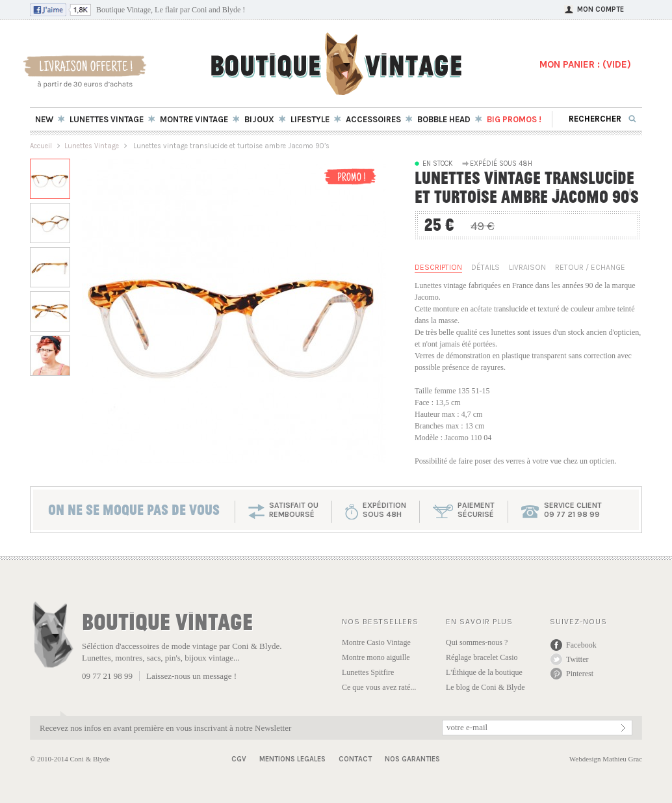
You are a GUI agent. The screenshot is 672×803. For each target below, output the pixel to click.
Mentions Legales (292, 759)
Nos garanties (412, 759)
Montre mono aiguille (376, 657)
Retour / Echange (590, 267)
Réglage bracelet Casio (482, 657)
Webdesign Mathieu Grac (606, 759)
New (44, 119)
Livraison (527, 267)
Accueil (41, 146)
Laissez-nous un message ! (191, 676)
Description (438, 267)
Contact (355, 759)
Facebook (581, 645)
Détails (485, 267)
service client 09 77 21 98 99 (573, 510)
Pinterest (580, 674)
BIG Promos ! (514, 119)
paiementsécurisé (476, 510)
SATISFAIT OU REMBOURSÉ (294, 510)
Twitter (577, 659)
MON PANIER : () (585, 64)
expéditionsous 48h (384, 510)
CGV (239, 759)
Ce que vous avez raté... (379, 687)
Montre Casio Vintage (376, 642)
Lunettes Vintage (92, 146)
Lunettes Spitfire (368, 672)
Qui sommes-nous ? (477, 642)
